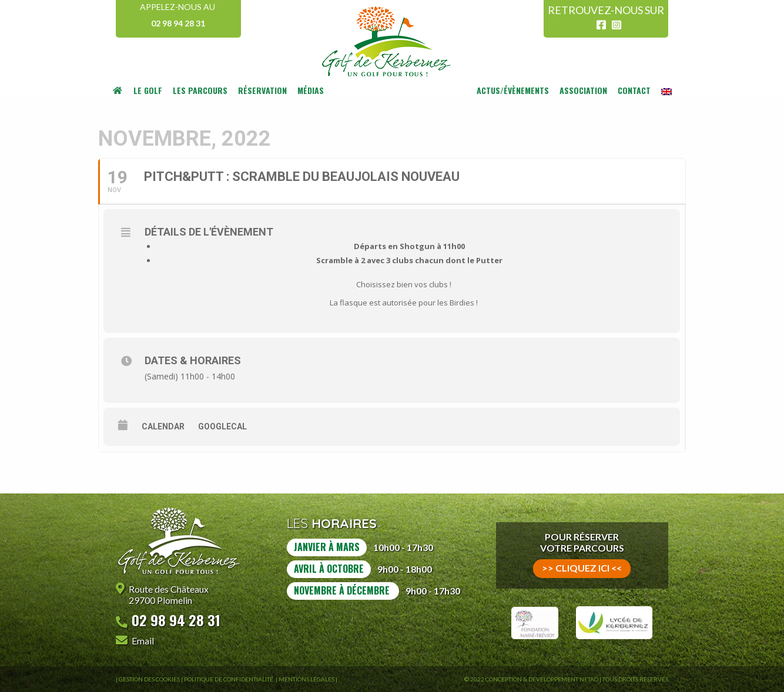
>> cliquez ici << (582, 568)
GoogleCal (222, 426)
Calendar (163, 426)
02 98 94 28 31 (178, 23)
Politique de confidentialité (229, 679)
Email (143, 641)
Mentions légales (306, 679)
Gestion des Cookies (149, 679)
